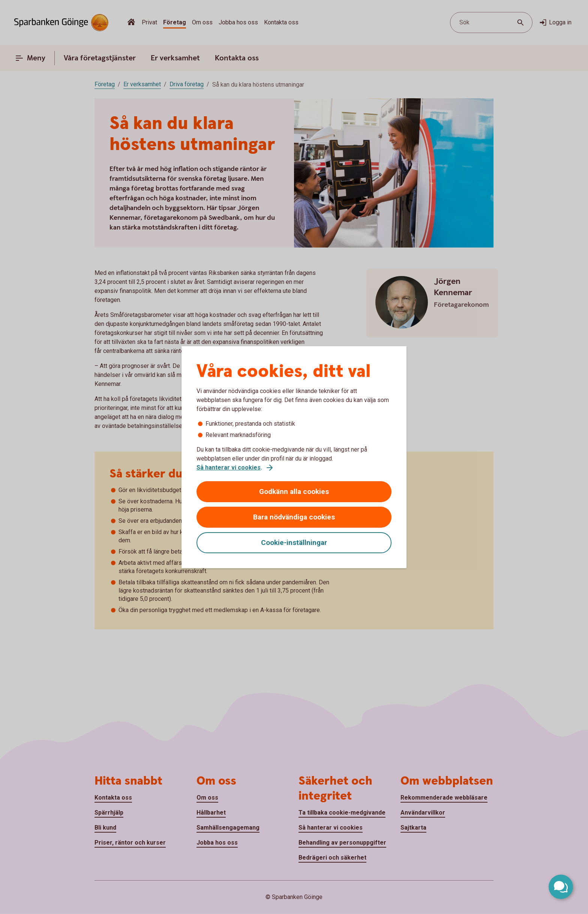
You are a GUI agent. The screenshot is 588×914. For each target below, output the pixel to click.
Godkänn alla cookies (294, 492)
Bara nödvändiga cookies (294, 517)
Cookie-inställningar (294, 543)
